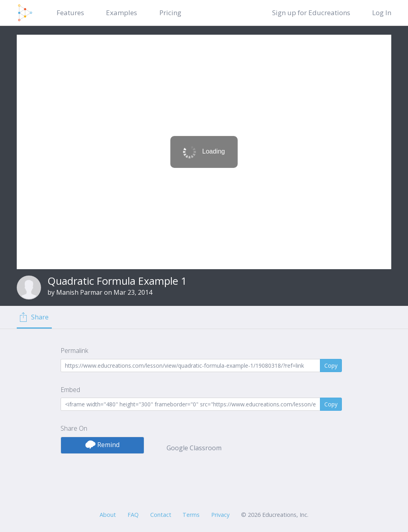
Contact (161, 515)
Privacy (220, 515)
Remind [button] (102, 445)
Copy (331, 366)
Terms (191, 515)
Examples (122, 13)
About (108, 515)
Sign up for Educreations (311, 13)
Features (70, 13)
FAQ (133, 515)
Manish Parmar (79, 292)
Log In (382, 13)
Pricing (170, 13)
